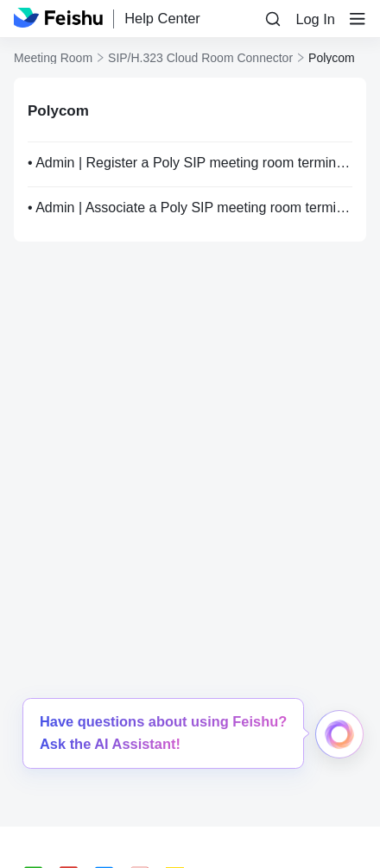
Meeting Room (53, 58)
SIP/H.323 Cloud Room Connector (200, 58)
